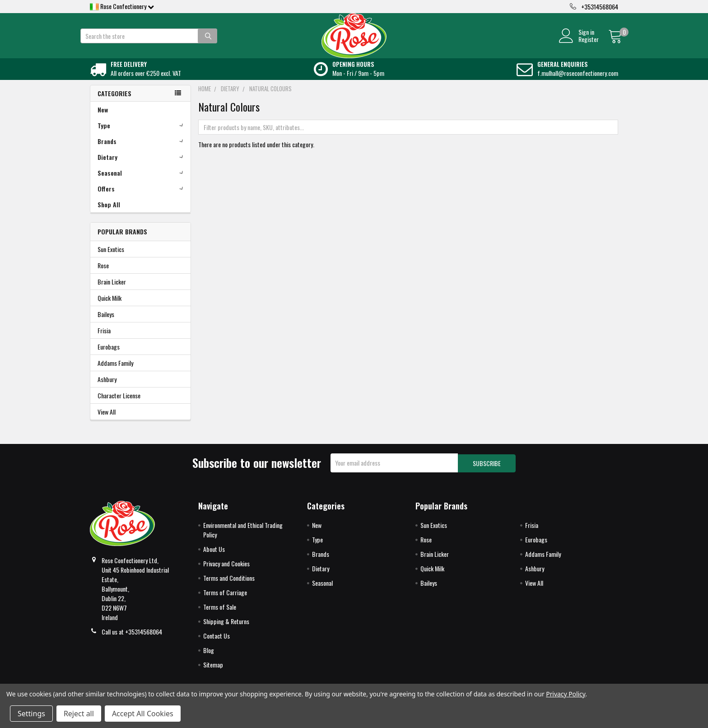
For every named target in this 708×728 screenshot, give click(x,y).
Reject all (79, 714)
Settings (31, 714)
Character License (119, 405)
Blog (209, 659)
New (103, 119)
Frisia (104, 340)
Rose (103, 275)
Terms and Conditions (229, 587)
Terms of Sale (220, 616)
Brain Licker (112, 292)
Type (142, 135)
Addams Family (115, 373)
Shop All (109, 214)
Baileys (106, 324)
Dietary (142, 167)
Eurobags (109, 357)
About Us (214, 558)
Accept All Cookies (143, 714)
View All (107, 422)
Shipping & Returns (226, 630)
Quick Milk (109, 308)
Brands (142, 151)
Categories (114, 103)
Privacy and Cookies (226, 572)
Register (579, 44)
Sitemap (213, 674)
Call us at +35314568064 (132, 641)
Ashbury (107, 389)
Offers (142, 198)
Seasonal (142, 183)
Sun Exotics (111, 259)
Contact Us (217, 645)
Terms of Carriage (225, 601)
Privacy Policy (566, 694)
